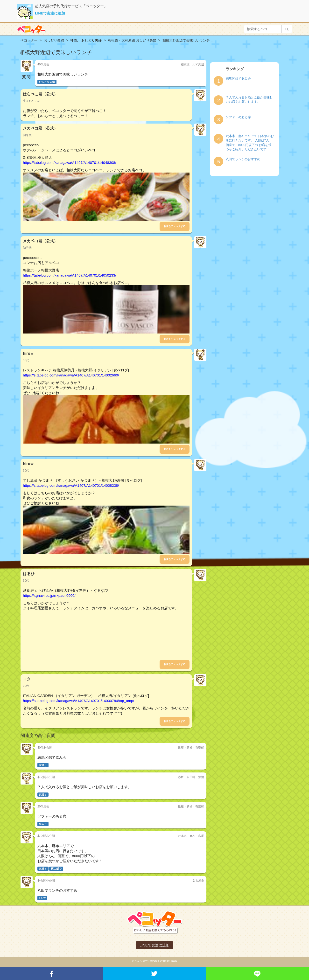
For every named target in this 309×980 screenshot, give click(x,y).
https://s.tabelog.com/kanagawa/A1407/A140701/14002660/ (71, 375)
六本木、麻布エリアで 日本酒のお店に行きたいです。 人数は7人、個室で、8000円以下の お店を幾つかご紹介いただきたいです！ (250, 143)
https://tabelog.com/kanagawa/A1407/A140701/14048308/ (70, 163)
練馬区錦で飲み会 (238, 79)
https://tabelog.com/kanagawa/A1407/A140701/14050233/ (70, 275)
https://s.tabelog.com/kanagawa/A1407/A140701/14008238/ (71, 485)
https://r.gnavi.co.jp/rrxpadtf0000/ (49, 595)
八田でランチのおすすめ (243, 159)
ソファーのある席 (238, 117)
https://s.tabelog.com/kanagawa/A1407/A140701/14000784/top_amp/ (78, 701)
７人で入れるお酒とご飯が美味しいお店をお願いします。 (249, 100)
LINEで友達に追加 (50, 13)
